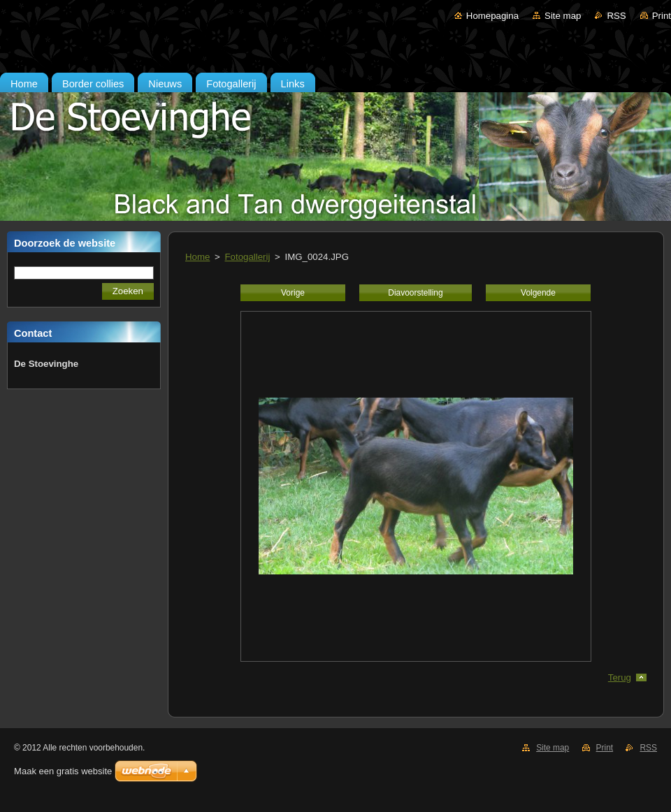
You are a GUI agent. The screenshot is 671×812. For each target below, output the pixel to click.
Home (197, 257)
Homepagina (492, 16)
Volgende (538, 293)
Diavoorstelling (415, 293)
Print (662, 16)
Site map (563, 16)
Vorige (293, 293)
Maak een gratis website (63, 771)
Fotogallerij (248, 257)
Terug (620, 677)
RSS (616, 16)
